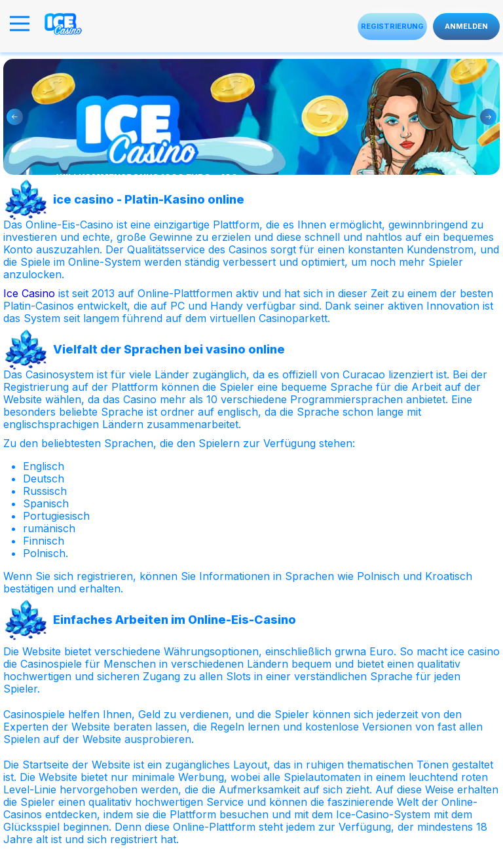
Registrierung (392, 26)
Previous (15, 117)
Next (488, 117)
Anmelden (466, 26)
